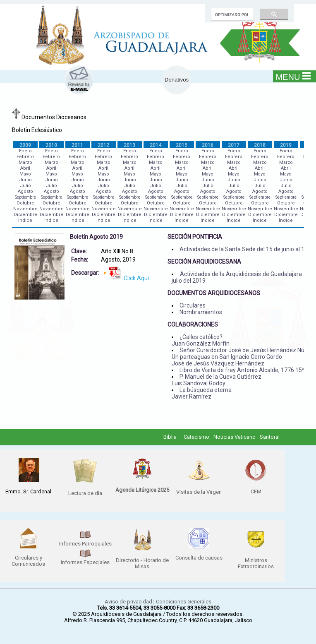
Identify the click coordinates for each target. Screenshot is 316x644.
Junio (25, 180)
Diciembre (25, 215)
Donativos (177, 80)
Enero (25, 151)
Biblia (170, 437)
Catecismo (196, 437)
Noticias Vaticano (235, 437)
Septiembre (25, 197)
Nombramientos (201, 312)
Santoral (270, 437)
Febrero (25, 157)
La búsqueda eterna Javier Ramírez (202, 393)
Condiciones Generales (184, 602)
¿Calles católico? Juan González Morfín (201, 340)
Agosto (25, 191)
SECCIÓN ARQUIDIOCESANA (204, 262)
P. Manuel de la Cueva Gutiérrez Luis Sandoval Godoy (217, 380)
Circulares (193, 305)
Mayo (25, 174)
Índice (25, 220)
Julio (25, 186)
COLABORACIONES (193, 324)
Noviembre (25, 209)
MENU (293, 77)
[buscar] (232, 14)
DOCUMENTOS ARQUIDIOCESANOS (214, 293)
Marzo (25, 162)
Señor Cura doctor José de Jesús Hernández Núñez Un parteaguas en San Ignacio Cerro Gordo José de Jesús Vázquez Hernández (243, 357)
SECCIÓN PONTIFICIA (195, 237)
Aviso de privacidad (128, 602)
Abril (25, 168)
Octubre (25, 203)
